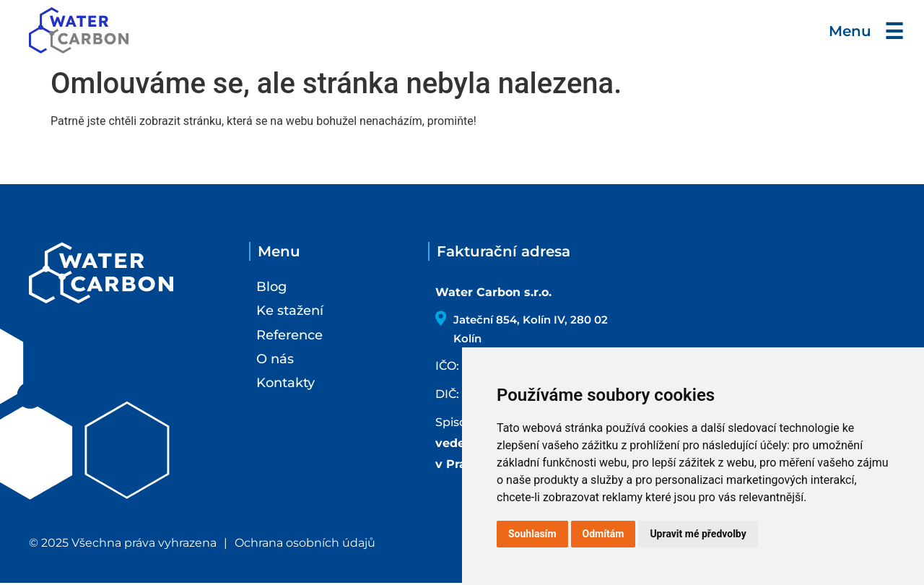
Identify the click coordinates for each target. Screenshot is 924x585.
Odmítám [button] (603, 534)
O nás (275, 359)
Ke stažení (290, 311)
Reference (289, 335)
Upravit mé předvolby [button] (698, 534)
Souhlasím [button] (532, 534)
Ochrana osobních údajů (305, 545)
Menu (863, 31)
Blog (271, 287)
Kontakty (286, 383)
